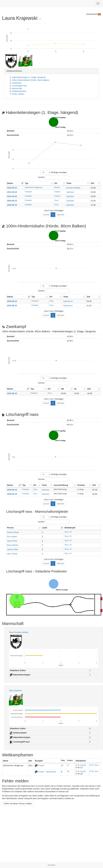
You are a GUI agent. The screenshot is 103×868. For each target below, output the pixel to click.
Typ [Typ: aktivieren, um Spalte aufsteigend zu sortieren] (27, 183)
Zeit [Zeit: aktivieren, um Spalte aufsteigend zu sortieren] (92, 183)
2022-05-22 (12, 188)
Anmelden (52, 865)
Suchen (54, 177)
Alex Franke (12, 554)
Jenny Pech (12, 541)
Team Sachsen (15, 690)
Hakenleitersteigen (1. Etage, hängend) (29, 77)
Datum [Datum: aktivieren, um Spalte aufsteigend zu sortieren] (10, 183)
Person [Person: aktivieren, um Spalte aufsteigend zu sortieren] (10, 528)
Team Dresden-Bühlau (19, 632)
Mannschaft (17, 88)
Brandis (57, 187)
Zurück (46, 215)
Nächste (60, 215)
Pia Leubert (12, 537)
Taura (56, 200)
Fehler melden (18, 94)
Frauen (40, 765)
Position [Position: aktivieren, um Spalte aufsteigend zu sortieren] (81, 485)
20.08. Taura (94, 765)
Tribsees (57, 192)
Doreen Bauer (13, 532)
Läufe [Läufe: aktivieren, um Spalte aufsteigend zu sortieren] (44, 528)
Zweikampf (17, 83)
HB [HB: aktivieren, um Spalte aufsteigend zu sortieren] (62, 389)
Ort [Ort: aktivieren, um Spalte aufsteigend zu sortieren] (56, 183)
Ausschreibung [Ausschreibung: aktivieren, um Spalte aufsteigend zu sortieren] (61, 485)
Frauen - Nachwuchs (45, 772)
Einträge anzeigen (54, 173)
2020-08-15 (12, 201)
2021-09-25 (12, 192)
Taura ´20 (68, 532)
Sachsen (70, 192)
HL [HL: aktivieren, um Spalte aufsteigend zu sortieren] (75, 389)
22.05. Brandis (81, 765)
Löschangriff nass (19, 86)
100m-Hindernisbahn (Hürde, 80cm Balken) (31, 80)
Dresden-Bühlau (73, 188)
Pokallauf (28, 192)
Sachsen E (68, 301)
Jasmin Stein (13, 549)
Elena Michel (13, 545)
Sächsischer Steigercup (34, 187)
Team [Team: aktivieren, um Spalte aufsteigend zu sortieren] (69, 183)
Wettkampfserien (19, 91)
